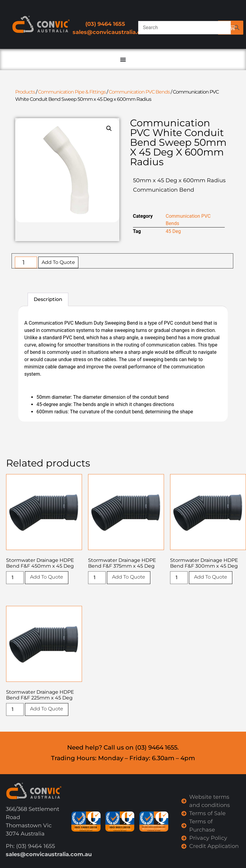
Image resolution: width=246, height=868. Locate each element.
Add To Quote (58, 262)
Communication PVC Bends (139, 92)
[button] (109, 128)
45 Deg (173, 231)
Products (25, 92)
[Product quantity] (26, 262)
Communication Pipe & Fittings (72, 92)
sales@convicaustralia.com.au (116, 32)
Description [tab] (48, 299)
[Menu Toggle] (123, 60)
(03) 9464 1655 (105, 24)
